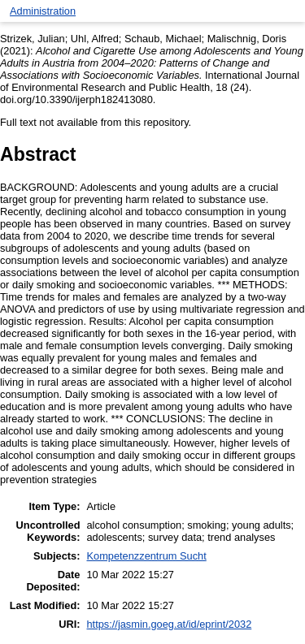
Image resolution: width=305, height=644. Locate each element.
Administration (43, 11)
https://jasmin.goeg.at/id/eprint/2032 (170, 624)
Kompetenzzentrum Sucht (147, 556)
